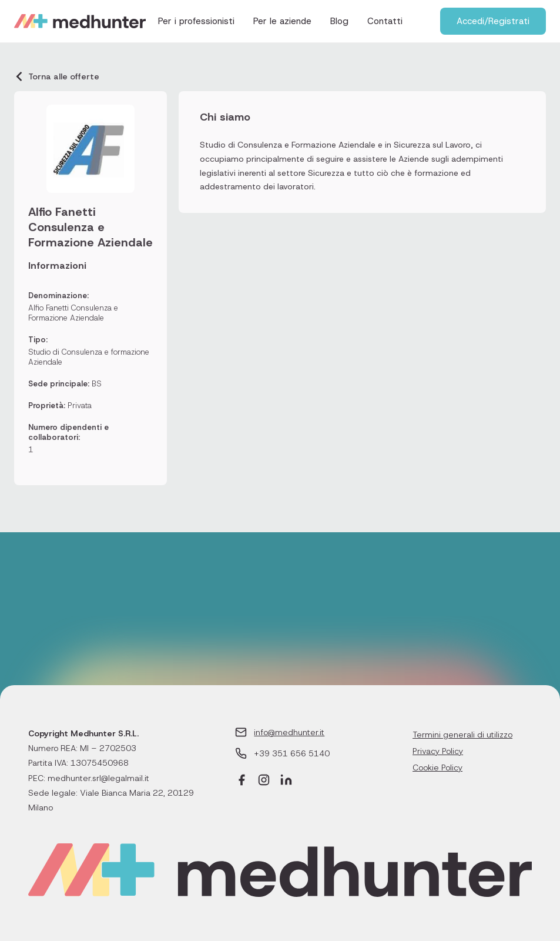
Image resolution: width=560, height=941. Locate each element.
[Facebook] (242, 781)
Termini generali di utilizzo (462, 735)
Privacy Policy (438, 751)
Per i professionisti (196, 21)
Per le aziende (282, 21)
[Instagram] (264, 781)
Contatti (385, 21)
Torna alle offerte (57, 76)
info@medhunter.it (289, 732)
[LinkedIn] (286, 781)
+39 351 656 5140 (292, 753)
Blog (339, 21)
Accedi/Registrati (493, 21)
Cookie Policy (437, 768)
